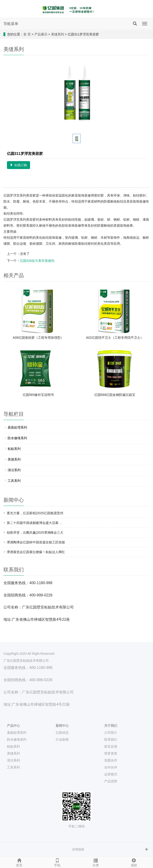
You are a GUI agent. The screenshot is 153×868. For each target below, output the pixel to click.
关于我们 (111, 726)
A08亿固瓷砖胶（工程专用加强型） (38, 338)
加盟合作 (111, 760)
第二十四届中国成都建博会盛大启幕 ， (35, 523)
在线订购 (18, 165)
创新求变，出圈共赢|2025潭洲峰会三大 (35, 533)
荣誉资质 (111, 753)
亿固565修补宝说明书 (38, 395)
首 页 (27, 34)
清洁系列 (14, 470)
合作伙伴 (111, 767)
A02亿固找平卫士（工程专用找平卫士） (115, 338)
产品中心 (13, 726)
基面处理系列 (17, 427)
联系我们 (111, 740)
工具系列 (14, 481)
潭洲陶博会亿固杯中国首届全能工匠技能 (36, 542)
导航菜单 (11, 24)
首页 (19, 862)
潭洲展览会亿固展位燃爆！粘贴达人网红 (36, 552)
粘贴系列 (14, 449)
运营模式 (111, 774)
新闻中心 (62, 726)
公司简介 (111, 733)
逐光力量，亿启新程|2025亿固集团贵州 (35, 513)
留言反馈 (111, 746)
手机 (58, 862)
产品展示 (41, 34)
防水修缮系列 (17, 438)
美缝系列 (58, 34)
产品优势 (111, 781)
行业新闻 (62, 740)
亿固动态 (62, 733)
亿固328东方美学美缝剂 (37, 261)
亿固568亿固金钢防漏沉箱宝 (115, 395)
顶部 (134, 862)
